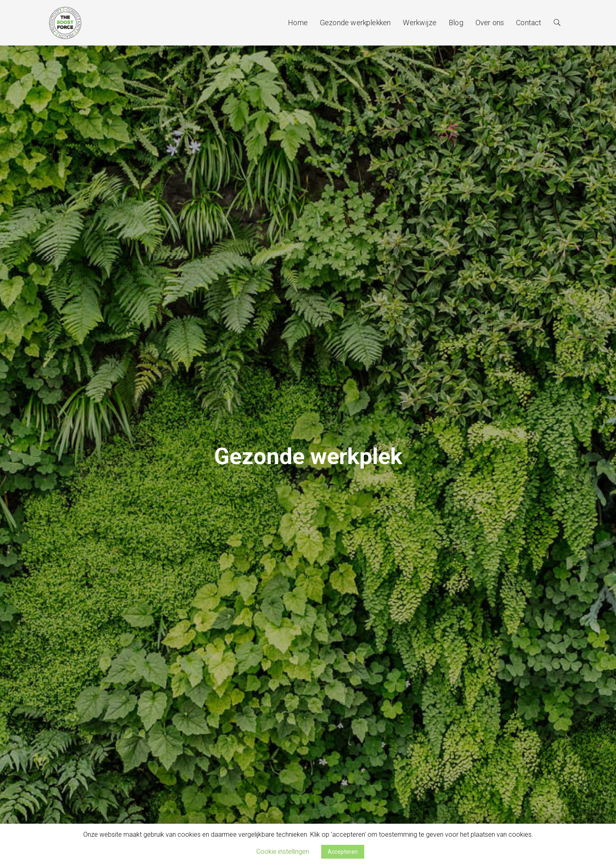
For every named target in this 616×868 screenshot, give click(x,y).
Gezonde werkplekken (355, 23)
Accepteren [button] (343, 852)
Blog (456, 23)
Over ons (490, 23)
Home (298, 23)
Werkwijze (420, 23)
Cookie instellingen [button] (283, 852)
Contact (529, 23)
